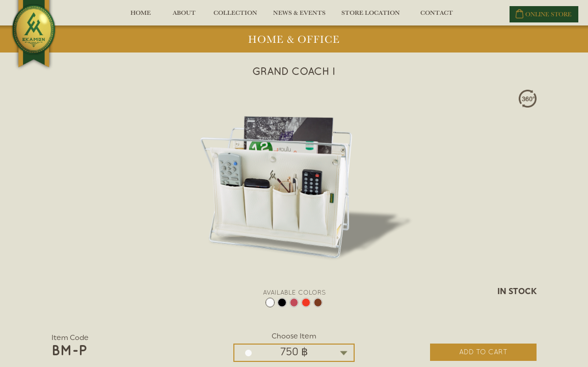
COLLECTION (235, 16)
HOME (141, 16)
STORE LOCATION (371, 16)
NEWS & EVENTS (299, 16)
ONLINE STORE (544, 14)
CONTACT (436, 16)
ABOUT (184, 16)
